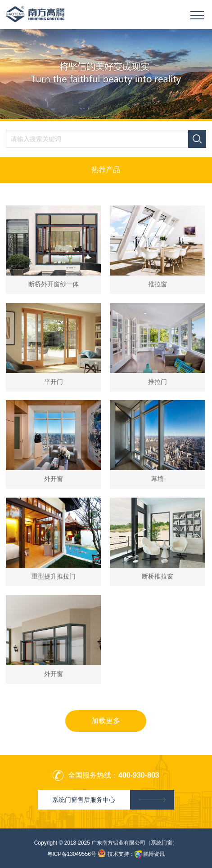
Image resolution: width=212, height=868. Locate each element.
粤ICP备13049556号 (72, 854)
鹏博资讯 (154, 854)
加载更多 (106, 721)
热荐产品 (106, 170)
